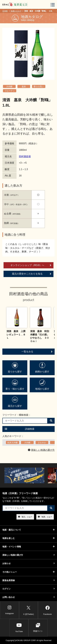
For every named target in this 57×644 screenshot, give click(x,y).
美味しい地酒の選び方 (41, 450)
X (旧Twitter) (28, 610)
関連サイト (38, 628)
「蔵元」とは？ (25, 517)
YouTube (19, 628)
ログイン (28, 589)
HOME (5, 11)
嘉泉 (24, 87)
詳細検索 (20, 429)
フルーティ (10, 91)
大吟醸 (9, 87)
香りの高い (39, 87)
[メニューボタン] (53, 5)
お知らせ (28, 563)
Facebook (47, 610)
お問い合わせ (28, 597)
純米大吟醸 (13, 443)
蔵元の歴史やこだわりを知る (32, 274)
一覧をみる (37, 352)
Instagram (9, 610)
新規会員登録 (28, 580)
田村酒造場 (25, 156)
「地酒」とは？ (45, 517)
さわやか (42, 443)
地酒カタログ (16, 11)
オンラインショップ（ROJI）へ (31, 265)
